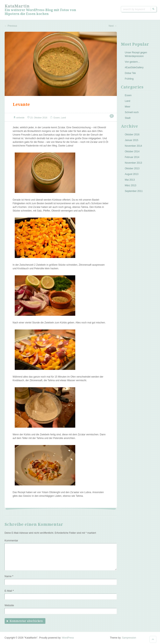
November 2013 (133, 163)
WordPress (68, 638)
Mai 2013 (130, 180)
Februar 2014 (132, 157)
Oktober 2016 (132, 135)
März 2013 (131, 185)
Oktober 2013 (132, 168)
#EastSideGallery (134, 67)
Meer (128, 107)
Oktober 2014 (132, 152)
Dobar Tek (130, 73)
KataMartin (17, 6)
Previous (11, 26)
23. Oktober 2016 (39, 118)
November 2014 (133, 146)
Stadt (128, 118)
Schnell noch (132, 112)
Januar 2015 (132, 140)
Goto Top (153, 639)
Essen (57, 118)
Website (9, 605)
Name (9, 576)
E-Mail (9, 591)
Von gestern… (133, 62)
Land (63, 118)
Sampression (129, 638)
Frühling (129, 79)
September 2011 (134, 191)
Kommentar (11, 540)
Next (113, 26)
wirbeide (20, 118)
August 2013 (132, 174)
